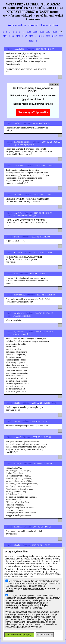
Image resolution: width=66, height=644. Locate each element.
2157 (25, 36)
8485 (42, 36)
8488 (61, 36)
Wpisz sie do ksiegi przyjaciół (23, 25)
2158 (31, 36)
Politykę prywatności (34, 588)
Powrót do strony (50, 25)
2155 (12, 36)
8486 (48, 36)
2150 (42, 32)
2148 (29, 32)
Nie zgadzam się (45, 635)
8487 (55, 36)
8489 (31, 40)
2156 (18, 36)
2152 (55, 32)
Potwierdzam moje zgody (19, 635)
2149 (35, 32)
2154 (5, 36)
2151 (48, 32)
